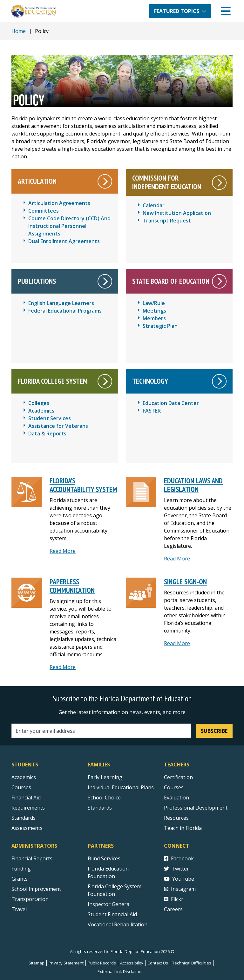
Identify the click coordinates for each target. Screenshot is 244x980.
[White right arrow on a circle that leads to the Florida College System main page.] (105, 381)
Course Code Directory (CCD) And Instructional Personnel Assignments (69, 226)
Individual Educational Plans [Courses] (121, 787)
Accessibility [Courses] (132, 963)
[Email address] (101, 731)
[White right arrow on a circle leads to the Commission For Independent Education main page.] (219, 183)
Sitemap (37, 963)
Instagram (180, 889)
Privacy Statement (66, 963)
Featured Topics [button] (177, 11)
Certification (178, 777)
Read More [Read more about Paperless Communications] (63, 667)
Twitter (176, 869)
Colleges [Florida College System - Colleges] (39, 403)
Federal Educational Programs (65, 311)
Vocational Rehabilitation (118, 924)
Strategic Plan (160, 326)
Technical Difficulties (192, 963)
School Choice (104, 798)
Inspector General (109, 904)
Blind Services (104, 858)
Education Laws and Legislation (193, 485)
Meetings (154, 311)
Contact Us (158, 963)
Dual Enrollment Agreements (64, 241)
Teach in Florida (183, 828)
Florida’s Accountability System (83, 485)
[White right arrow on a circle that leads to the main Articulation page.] (105, 181)
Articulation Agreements (59, 203)
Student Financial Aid (112, 914)
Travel (19, 909)
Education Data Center (171, 403)
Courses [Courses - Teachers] (174, 787)
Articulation (37, 181)
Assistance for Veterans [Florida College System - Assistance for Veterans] (58, 426)
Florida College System (53, 381)
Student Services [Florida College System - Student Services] (50, 418)
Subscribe (214, 731)
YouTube (179, 879)
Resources (176, 818)
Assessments (27, 828)
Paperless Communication (72, 586)
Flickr (174, 899)
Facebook (179, 858)
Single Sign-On (185, 582)
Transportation (30, 899)
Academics (24, 777)
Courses (21, 787)
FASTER (152, 411)
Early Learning (105, 777)
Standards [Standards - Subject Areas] (24, 818)
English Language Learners (61, 303)
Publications (37, 281)
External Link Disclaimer (120, 971)
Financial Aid (26, 798)
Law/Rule (154, 303)
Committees (44, 211)
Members (154, 318)
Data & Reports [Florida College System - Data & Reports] (47, 434)
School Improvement (36, 889)
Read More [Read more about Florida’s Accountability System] (63, 551)
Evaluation (176, 798)
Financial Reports (32, 858)
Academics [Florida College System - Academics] (41, 411)
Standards (100, 808)
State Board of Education (171, 281)
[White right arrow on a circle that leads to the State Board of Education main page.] (219, 281)
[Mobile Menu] (226, 11)
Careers (173, 909)
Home (19, 31)
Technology (150, 381)
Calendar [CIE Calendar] (154, 205)
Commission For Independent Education (167, 182)
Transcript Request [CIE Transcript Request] (167, 221)
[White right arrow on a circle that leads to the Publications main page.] (105, 281)
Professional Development (196, 808)
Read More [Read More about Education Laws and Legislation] (177, 559)
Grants (20, 879)
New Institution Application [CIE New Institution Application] (177, 213)
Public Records (102, 963)
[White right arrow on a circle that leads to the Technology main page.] (219, 381)
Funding (21, 869)
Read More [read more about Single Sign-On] (177, 643)
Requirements (28, 808)
